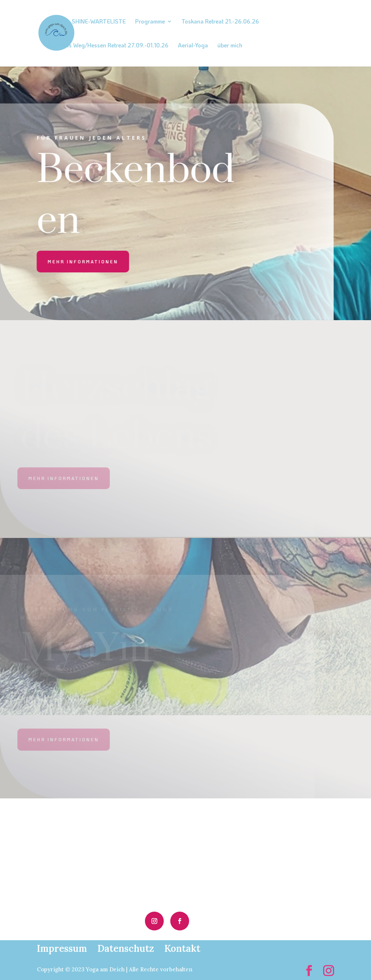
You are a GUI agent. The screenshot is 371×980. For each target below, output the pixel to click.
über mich (230, 46)
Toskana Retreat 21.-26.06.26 (220, 22)
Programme (150, 22)
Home (55, 22)
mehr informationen (76, 262)
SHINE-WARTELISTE (99, 22)
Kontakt (182, 948)
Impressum (62, 948)
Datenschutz (126, 948)
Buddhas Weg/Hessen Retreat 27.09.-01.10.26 (108, 46)
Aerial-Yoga (193, 46)
